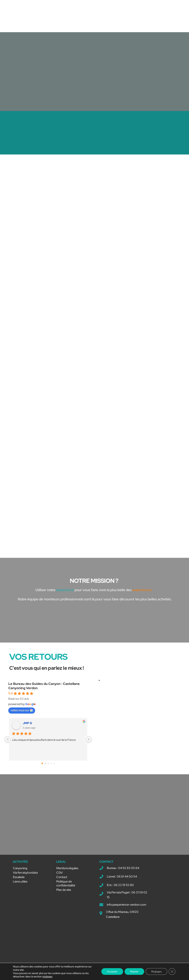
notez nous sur (22, 710)
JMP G (27, 723)
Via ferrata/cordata (25, 873)
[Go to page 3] (51, 763)
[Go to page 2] (48, 763)
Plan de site (64, 890)
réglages (47, 976)
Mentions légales (67, 868)
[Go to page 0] (42, 763)
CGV (60, 873)
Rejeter (134, 971)
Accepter (112, 971)
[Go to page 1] (45, 763)
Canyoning (20, 868)
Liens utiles (20, 881)
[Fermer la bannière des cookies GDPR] (172, 971)
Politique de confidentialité (66, 883)
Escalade (19, 877)
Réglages (156, 971)
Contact (62, 877)
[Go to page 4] (54, 763)
